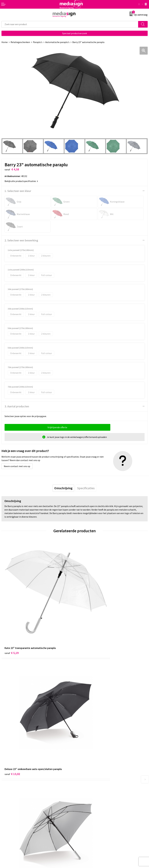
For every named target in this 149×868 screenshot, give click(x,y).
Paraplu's (38, 42)
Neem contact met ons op (17, 466)
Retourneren (8, 809)
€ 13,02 (85, 617)
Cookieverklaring (85, 805)
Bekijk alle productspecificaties (21, 181)
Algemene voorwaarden (88, 800)
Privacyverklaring (85, 809)
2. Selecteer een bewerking (21, 240)
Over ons (80, 755)
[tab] (63, 488)
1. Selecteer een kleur (18, 191)
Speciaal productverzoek (75, 33)
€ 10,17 (12, 703)
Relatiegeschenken (20, 42)
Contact (6, 800)
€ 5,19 (12, 617)
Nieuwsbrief (82, 760)
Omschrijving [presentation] (63, 488)
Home (5, 42)
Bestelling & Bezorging (13, 805)
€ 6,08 (85, 703)
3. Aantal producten (17, 406)
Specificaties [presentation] (86, 488)
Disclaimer (81, 814)
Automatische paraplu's (57, 42)
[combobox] (70, 24)
